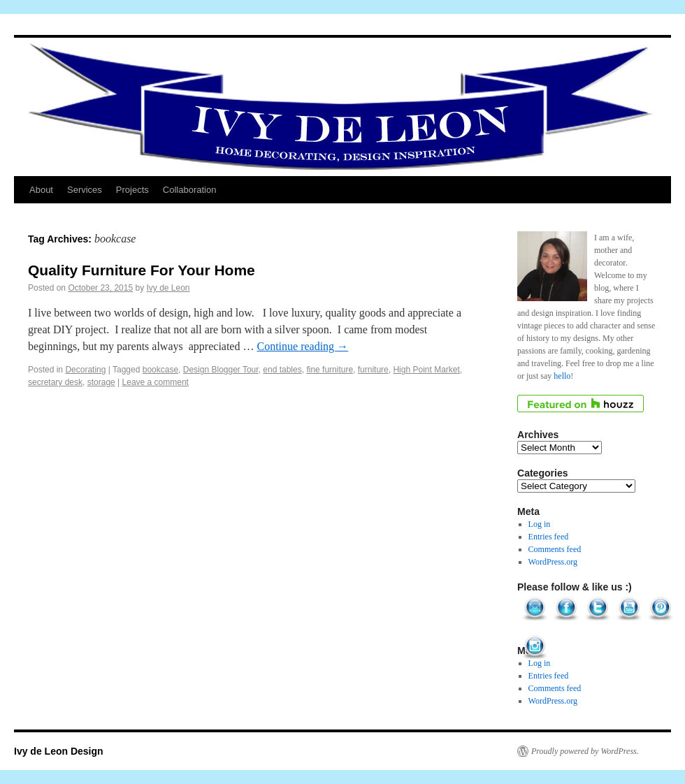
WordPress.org (553, 562)
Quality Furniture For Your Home (142, 270)
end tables (282, 370)
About (41, 190)
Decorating (85, 370)
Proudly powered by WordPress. (585, 751)
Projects (132, 190)
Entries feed (549, 537)
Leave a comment (156, 382)
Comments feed (555, 549)
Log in (540, 524)
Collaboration (190, 190)
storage (101, 382)
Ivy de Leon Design (59, 751)
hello (562, 376)
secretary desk (55, 382)
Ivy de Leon (168, 288)
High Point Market (426, 370)
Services (85, 190)
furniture (373, 370)
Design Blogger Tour (221, 370)
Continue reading (302, 346)
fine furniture (330, 370)
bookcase (160, 370)
